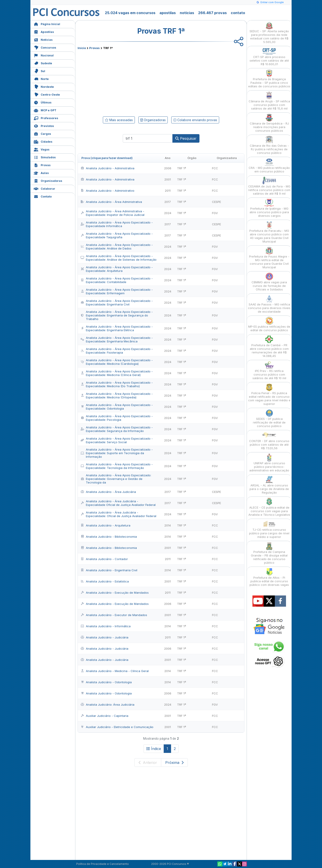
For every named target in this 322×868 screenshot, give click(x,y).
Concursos (45, 47)
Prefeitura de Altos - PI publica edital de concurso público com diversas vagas (269, 577)
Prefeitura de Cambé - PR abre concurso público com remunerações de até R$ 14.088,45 (269, 347)
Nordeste (44, 86)
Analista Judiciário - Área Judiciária (108, 492)
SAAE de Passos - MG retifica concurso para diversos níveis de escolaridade (269, 304)
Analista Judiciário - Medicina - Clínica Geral (115, 671)
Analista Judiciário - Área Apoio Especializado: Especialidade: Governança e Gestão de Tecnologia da (116, 479)
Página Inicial (47, 24)
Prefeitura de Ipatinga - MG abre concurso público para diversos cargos (269, 208)
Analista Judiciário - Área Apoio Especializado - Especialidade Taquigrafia (117, 235)
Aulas (41, 173)
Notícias (43, 39)
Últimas (43, 102)
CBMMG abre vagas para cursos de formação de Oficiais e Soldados (269, 282)
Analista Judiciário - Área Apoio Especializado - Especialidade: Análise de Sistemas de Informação (119, 258)
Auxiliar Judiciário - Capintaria (104, 716)
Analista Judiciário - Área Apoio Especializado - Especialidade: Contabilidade (117, 280)
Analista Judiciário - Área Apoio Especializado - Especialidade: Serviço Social (117, 440)
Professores (46, 118)
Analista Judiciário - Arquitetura (105, 525)
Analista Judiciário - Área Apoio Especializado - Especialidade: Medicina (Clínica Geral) (117, 373)
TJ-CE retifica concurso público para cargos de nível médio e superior (269, 529)
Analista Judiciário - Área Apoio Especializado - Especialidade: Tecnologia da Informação (117, 466)
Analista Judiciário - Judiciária (104, 637)
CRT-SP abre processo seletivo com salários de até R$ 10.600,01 (269, 57)
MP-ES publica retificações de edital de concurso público (269, 324)
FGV (215, 213)
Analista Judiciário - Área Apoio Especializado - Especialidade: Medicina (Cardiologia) (117, 362)
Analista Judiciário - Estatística (105, 581)
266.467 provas (212, 13)
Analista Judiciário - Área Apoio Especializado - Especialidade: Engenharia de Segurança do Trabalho (117, 315)
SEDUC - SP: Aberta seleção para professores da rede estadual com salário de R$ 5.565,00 (269, 33)
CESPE (216, 202)
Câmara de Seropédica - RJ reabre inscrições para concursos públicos (269, 123)
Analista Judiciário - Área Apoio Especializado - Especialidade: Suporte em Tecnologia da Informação (117, 453)
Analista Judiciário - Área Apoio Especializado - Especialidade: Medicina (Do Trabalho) (117, 384)
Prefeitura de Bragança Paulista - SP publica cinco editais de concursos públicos (269, 79)
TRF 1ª (182, 168)
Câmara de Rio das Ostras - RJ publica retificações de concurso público (269, 145)
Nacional (44, 55)
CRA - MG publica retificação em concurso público (269, 166)
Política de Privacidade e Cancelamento (103, 864)
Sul (39, 71)
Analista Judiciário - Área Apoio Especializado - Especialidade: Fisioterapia (117, 351)
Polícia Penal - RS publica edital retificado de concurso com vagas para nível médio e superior (269, 394)
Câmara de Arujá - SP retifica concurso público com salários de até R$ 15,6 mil (269, 101)
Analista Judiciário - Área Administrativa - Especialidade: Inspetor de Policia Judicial (112, 213)
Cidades (43, 141)
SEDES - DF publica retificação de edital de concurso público (269, 418)
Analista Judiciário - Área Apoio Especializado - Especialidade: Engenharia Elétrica (117, 328)
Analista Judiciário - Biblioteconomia (109, 537)
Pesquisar (186, 138)
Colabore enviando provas (195, 120)
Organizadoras (48, 180)
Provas (42, 165)
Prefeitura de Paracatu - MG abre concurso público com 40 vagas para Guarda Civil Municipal (269, 232)
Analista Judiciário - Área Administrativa (111, 202)
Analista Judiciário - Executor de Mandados (114, 615)
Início (82, 48)
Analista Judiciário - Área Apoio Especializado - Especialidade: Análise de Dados (117, 247)
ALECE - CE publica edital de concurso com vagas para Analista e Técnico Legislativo (269, 507)
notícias (187, 13)
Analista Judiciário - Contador (104, 559)
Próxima (174, 763)
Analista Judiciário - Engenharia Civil (109, 570)
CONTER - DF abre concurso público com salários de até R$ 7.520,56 (269, 441)
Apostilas (44, 31)
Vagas (42, 149)
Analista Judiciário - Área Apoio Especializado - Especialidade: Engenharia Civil (117, 303)
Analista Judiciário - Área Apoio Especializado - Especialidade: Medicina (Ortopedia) (117, 395)
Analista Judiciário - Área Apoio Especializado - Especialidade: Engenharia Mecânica (117, 339)
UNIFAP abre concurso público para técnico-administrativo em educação (269, 463)
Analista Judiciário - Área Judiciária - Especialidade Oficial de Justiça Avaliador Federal (118, 503)
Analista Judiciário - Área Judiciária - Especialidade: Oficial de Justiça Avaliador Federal (118, 514)
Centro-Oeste (47, 94)
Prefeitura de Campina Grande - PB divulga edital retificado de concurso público (269, 553)
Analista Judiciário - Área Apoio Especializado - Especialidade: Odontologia (117, 407)
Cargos (42, 133)
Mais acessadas (119, 120)
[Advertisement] (125, 82)
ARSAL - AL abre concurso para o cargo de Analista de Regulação (269, 485)
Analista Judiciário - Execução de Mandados (115, 593)
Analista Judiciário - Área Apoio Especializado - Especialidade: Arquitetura (117, 269)
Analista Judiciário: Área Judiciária (107, 705)
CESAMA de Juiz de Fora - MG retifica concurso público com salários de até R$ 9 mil (269, 186)
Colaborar (44, 188)
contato (238, 13)
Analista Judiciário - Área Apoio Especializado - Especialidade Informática (117, 224)
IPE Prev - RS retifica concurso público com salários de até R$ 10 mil (269, 371)
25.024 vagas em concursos (130, 13)
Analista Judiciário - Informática (106, 626)
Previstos (44, 126)
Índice (154, 749)
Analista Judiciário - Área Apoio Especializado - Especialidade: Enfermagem (117, 291)
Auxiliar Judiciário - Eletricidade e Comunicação (117, 727)
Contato (43, 196)
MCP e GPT (45, 110)
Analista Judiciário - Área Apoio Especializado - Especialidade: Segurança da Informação (117, 429)
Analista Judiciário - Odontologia (106, 682)
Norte (41, 78)
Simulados (45, 157)
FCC (215, 168)
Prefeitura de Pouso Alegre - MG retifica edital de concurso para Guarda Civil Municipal (269, 258)
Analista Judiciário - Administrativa (107, 168)
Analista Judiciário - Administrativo (107, 191)
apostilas (168, 13)
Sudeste (43, 63)
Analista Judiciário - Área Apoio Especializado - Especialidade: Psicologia (117, 418)
